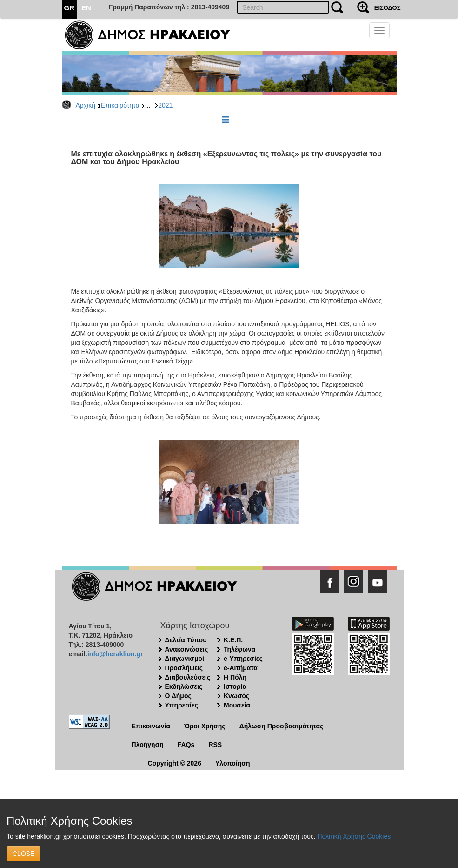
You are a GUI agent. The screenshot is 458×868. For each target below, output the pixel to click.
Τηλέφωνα (239, 649)
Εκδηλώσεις (184, 686)
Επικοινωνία (151, 726)
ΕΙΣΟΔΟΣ (388, 8)
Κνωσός (236, 696)
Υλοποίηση (233, 763)
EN (86, 8)
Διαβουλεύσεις (188, 677)
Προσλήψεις (184, 668)
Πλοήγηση (148, 745)
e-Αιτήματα (241, 668)
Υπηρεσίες (182, 705)
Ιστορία (235, 686)
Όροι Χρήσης (205, 726)
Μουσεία (237, 705)
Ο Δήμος (178, 696)
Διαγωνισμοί (185, 659)
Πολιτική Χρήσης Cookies (354, 836)
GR (70, 8)
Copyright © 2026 (175, 763)
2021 (165, 105)
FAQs (186, 745)
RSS (215, 745)
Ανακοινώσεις (187, 649)
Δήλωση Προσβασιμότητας (282, 726)
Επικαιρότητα (120, 105)
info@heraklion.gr (115, 654)
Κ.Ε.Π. (233, 640)
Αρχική (86, 105)
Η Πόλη (235, 677)
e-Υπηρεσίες (243, 659)
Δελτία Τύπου (186, 640)
